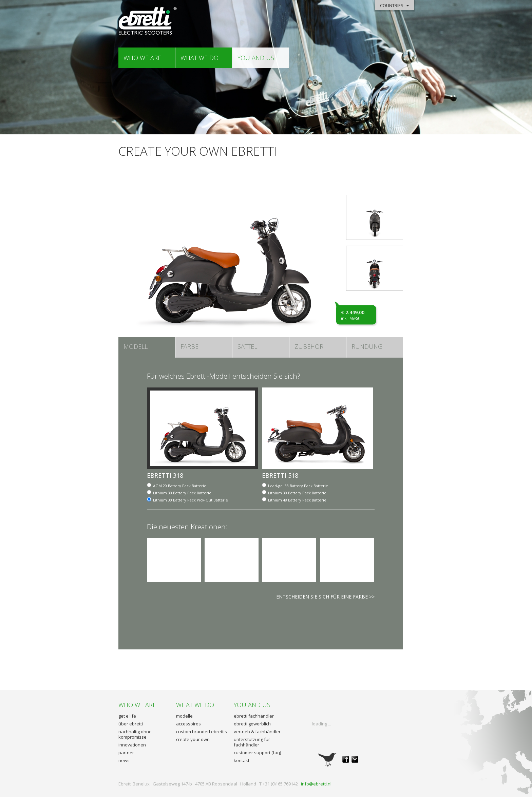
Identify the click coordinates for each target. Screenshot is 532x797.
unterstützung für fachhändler (252, 742)
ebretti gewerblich (252, 724)
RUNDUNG (367, 346)
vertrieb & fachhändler (257, 732)
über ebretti (131, 724)
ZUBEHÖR (309, 346)
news (124, 760)
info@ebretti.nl (316, 784)
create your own (193, 739)
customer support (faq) (257, 753)
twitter (355, 759)
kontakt (242, 760)
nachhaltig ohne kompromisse (135, 734)
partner (126, 753)
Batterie (180, 486)
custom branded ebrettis (202, 732)
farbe (189, 346)
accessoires (188, 724)
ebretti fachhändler (254, 716)
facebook (346, 759)
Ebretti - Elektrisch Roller (148, 21)
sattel (247, 346)
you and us (256, 58)
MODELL (136, 346)
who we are (142, 58)
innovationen (132, 745)
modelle (184, 716)
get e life (127, 716)
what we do (199, 58)
